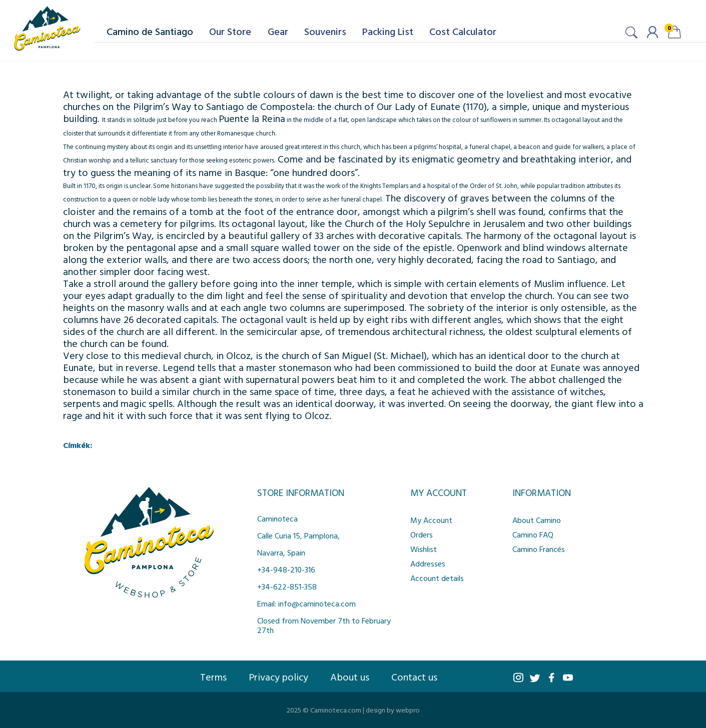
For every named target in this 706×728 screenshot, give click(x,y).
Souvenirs (325, 31)
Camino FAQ (533, 534)
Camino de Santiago (150, 31)
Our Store (230, 31)
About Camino (537, 520)
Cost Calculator (463, 31)
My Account (431, 520)
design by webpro (393, 710)
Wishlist (424, 549)
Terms (213, 676)
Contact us (414, 676)
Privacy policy (278, 676)
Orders (422, 534)
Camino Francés (539, 549)
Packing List (388, 31)
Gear (278, 31)
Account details (437, 578)
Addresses (428, 563)
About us (350, 676)
